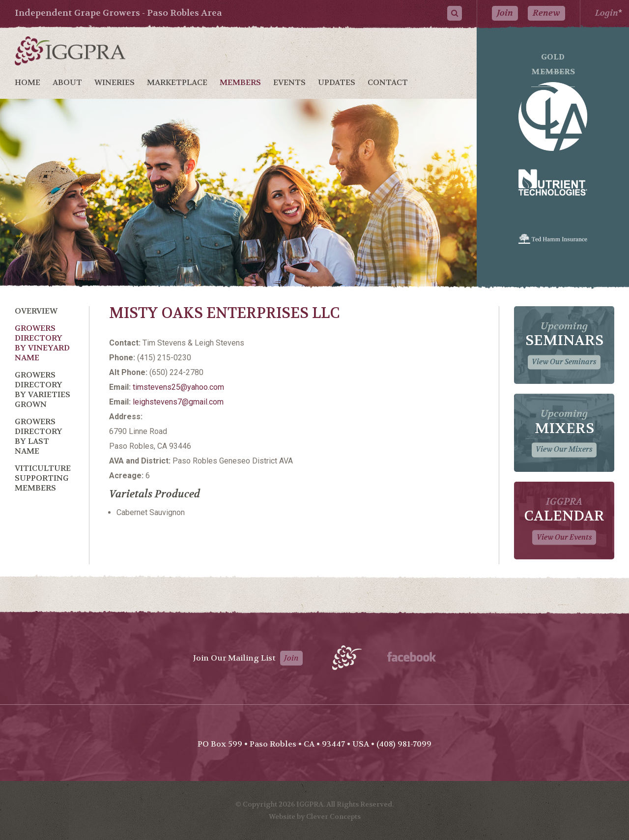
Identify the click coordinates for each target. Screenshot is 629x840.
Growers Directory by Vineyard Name (42, 343)
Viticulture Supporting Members (43, 478)
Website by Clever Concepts (315, 816)
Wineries (114, 82)
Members (240, 82)
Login (607, 13)
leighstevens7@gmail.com (178, 402)
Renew (546, 13)
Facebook (412, 657)
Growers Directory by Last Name (39, 436)
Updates (337, 82)
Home (28, 82)
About (67, 82)
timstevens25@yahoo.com (178, 387)
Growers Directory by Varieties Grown (43, 390)
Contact (388, 82)
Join (505, 13)
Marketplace (177, 82)
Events (289, 82)
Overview (36, 311)
